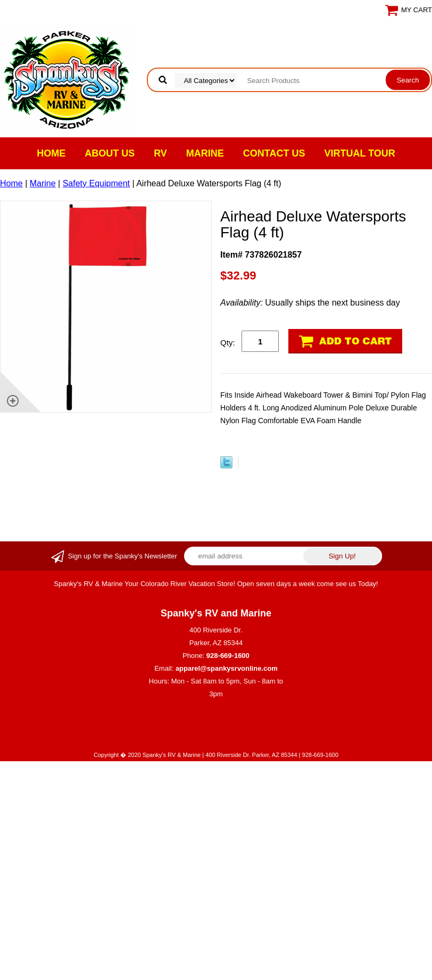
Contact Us (274, 153)
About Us (110, 153)
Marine (205, 153)
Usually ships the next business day (310, 303)
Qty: (228, 343)
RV (160, 153)
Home (51, 153)
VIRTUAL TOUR (360, 153)
